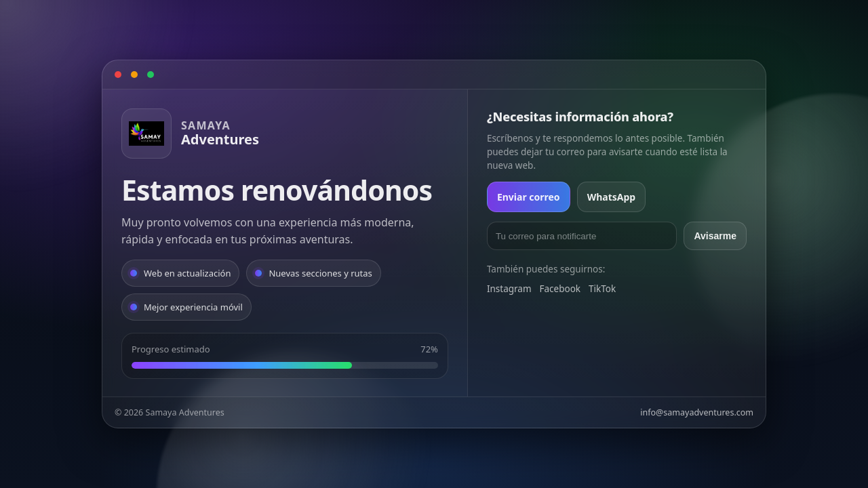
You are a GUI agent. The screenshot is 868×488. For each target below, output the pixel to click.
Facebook (560, 289)
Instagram (509, 289)
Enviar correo (529, 197)
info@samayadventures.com (697, 412)
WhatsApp (612, 197)
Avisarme (715, 236)
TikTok (602, 289)
